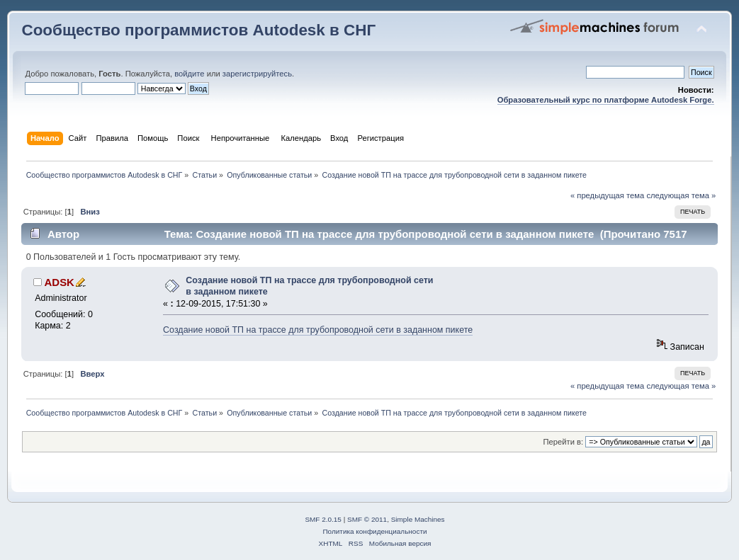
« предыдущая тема (607, 195)
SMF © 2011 (367, 519)
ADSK (60, 282)
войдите (189, 74)
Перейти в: (564, 442)
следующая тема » (681, 195)
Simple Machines (418, 519)
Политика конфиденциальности (374, 531)
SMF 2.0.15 (323, 519)
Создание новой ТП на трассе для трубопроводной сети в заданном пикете (318, 330)
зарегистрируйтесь (257, 74)
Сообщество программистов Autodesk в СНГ (198, 30)
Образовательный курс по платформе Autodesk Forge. (606, 100)
